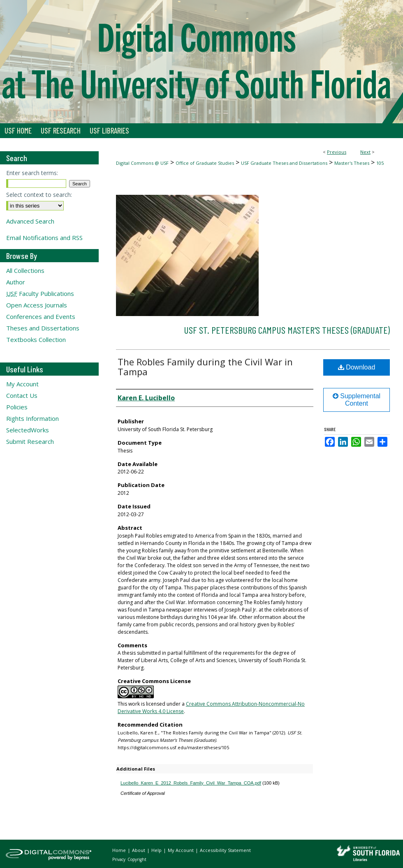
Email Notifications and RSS (44, 238)
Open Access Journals (37, 305)
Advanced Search (30, 221)
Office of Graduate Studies (205, 163)
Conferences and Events (41, 316)
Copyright (137, 859)
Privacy (119, 859)
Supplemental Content (357, 400)
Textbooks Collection (36, 339)
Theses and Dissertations (43, 328)
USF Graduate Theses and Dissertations (284, 163)
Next (365, 152)
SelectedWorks (28, 430)
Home (120, 850)
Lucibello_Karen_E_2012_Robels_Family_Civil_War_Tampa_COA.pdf (191, 783)
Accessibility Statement (225, 850)
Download (357, 367)
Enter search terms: (32, 173)
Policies (17, 407)
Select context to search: (39, 195)
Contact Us (22, 395)
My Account (22, 384)
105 (380, 163)
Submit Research (30, 441)
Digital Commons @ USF (142, 163)
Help (157, 850)
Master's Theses (352, 163)
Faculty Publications (40, 293)
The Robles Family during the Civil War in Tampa (205, 367)
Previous (337, 152)
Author (16, 282)
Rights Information (32, 418)
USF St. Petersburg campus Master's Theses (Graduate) (287, 330)
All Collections (25, 270)
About (139, 850)
